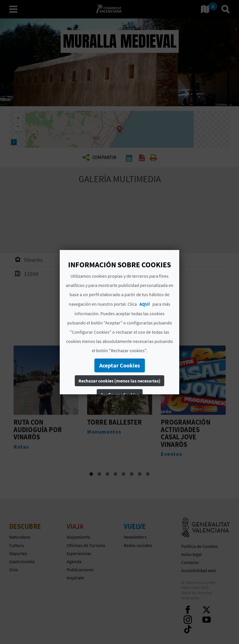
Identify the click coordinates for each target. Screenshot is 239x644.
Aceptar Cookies (120, 365)
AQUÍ (145, 304)
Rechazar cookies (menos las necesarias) (119, 381)
